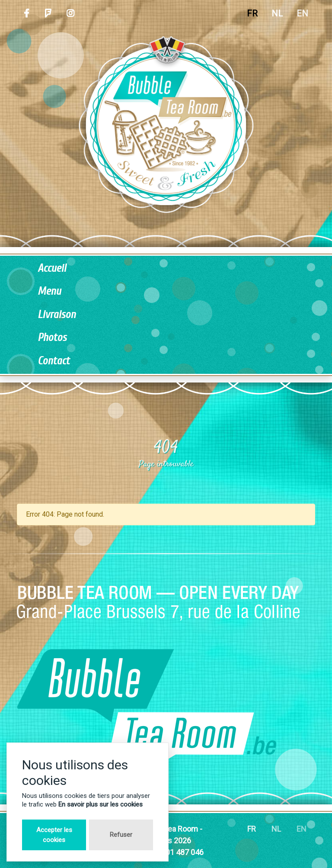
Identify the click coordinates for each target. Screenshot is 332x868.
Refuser (121, 835)
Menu (49, 291)
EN (302, 13)
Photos (52, 338)
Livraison (57, 315)
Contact (54, 361)
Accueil (52, 268)
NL (277, 13)
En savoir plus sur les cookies (101, 804)
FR (252, 13)
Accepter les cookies (54, 835)
